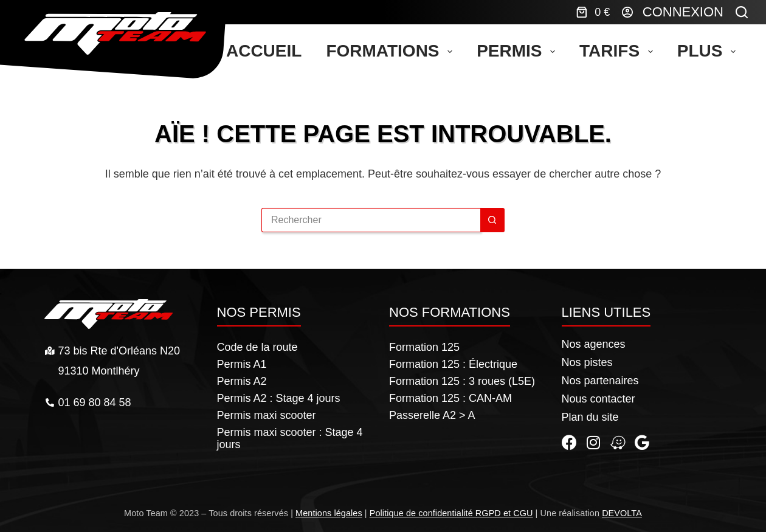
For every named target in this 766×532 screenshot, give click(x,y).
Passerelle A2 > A (432, 415)
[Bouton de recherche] (492, 220)
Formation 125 (424, 347)
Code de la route (257, 347)
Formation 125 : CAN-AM (450, 398)
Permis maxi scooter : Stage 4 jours (290, 438)
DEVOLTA (622, 513)
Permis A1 (242, 364)
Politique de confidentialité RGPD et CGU (451, 513)
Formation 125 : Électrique (453, 364)
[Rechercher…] (371, 220)
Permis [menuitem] (518, 51)
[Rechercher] (742, 12)
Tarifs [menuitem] (619, 51)
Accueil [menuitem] (264, 51)
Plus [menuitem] (709, 51)
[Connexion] (673, 12)
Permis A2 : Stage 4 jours (279, 398)
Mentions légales (329, 513)
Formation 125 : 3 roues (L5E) (462, 381)
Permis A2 (242, 381)
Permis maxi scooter (267, 415)
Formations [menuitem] (392, 51)
